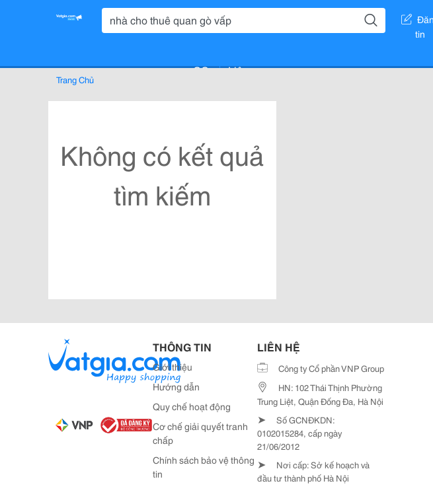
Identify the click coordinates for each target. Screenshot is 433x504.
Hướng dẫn (176, 386)
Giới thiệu (173, 367)
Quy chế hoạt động (192, 406)
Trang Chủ (75, 79)
